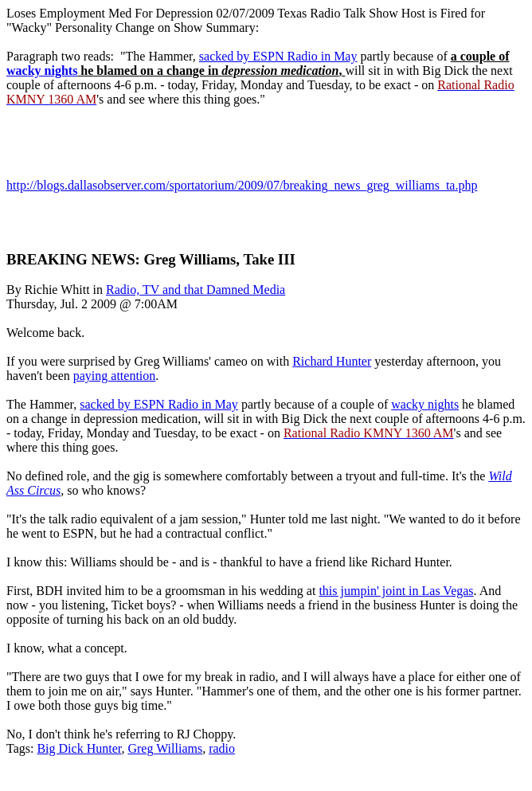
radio (222, 748)
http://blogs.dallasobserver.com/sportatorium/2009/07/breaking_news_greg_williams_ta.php (242, 185)
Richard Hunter (332, 361)
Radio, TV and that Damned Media (196, 290)
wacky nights (42, 70)
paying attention (115, 376)
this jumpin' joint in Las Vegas (396, 591)
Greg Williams (165, 748)
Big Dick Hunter (79, 748)
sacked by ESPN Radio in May (278, 56)
